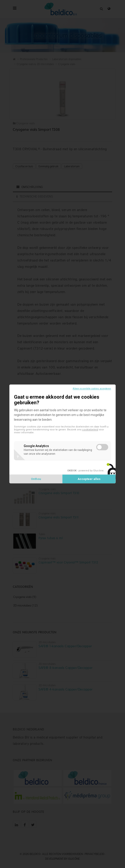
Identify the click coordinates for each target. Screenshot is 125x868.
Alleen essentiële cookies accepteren (92, 389)
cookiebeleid (90, 430)
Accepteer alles (89, 479)
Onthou (36, 479)
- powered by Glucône (85, 471)
